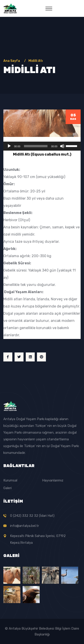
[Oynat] (9, 146)
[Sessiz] (62, 146)
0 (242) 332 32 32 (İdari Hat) (32, 516)
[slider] (36, 146)
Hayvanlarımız (53, 480)
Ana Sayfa (12, 61)
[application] (42, 146)
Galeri (8, 488)
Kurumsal (10, 480)
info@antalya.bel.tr (25, 526)
